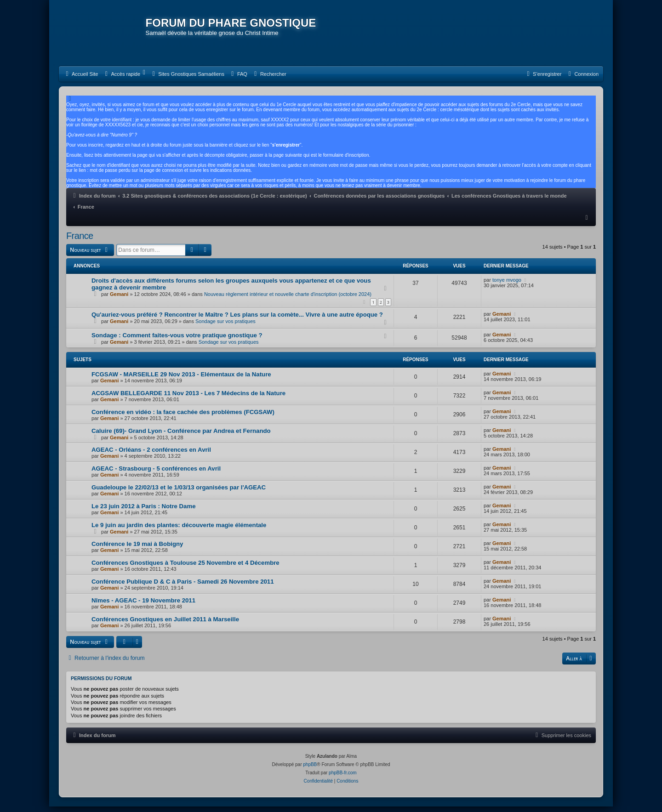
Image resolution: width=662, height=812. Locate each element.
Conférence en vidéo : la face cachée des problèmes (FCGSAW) (183, 418)
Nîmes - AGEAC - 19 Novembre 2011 (143, 607)
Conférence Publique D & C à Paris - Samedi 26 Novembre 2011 (183, 588)
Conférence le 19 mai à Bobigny (137, 550)
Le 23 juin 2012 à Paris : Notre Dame (144, 513)
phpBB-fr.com (343, 778)
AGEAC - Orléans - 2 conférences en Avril (151, 456)
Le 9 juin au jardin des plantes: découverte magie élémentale (179, 531)
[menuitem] (81, 80)
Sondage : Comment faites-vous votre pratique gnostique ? (177, 342)
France (80, 242)
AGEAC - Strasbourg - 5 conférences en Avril (156, 475)
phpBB (310, 770)
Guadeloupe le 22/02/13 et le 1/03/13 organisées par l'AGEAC (179, 494)
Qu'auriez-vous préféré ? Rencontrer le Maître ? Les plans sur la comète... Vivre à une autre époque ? (237, 321)
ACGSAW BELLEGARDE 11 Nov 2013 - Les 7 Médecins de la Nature (188, 400)
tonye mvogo (507, 286)
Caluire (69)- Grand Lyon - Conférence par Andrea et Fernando (181, 437)
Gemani (119, 300)
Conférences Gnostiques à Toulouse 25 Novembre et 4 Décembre (185, 569)
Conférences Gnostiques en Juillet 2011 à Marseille (165, 626)
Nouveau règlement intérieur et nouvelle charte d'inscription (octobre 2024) (288, 300)
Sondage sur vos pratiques (225, 328)
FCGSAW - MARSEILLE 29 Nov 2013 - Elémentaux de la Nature (181, 381)
